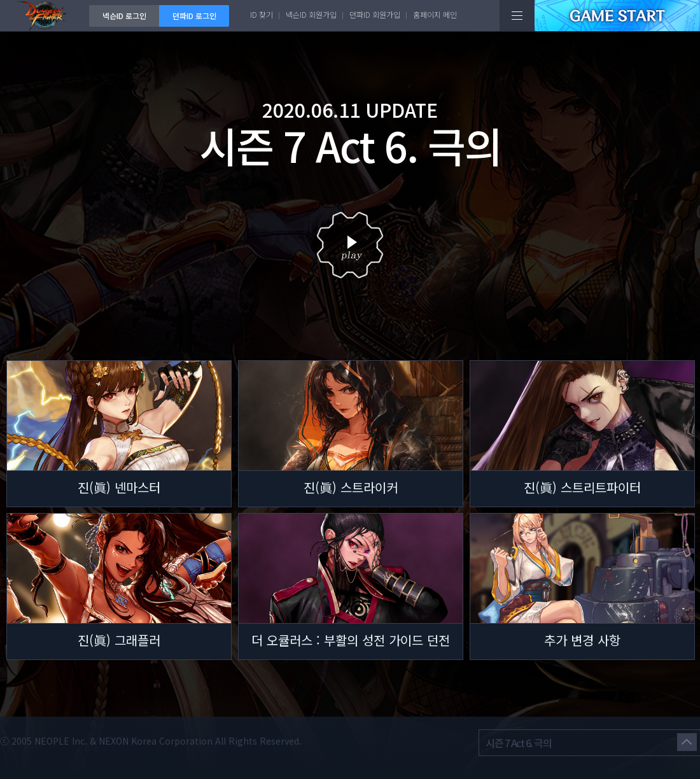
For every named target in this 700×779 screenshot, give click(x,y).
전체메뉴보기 (517, 16)
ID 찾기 (262, 14)
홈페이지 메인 (435, 14)
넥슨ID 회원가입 (311, 14)
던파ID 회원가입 (375, 14)
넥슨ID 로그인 (124, 16)
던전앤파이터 (45, 16)
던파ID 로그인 (194, 16)
